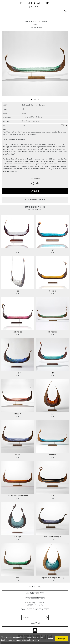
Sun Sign (17, 537)
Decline (50, 639)
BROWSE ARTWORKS (35, 27)
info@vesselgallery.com (35, 598)
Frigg (18, 250)
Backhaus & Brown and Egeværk (35, 21)
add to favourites (35, 200)
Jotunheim (17, 414)
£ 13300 (52, 499)
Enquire (35, 191)
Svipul (18, 455)
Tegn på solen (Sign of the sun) (53, 578)
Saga (53, 414)
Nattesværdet (18, 332)
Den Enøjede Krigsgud (53, 537)
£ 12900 (17, 581)
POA (17, 253)
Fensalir (18, 373)
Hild (18, 291)
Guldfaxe (52, 291)
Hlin (53, 373)
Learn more (34, 640)
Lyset (17, 578)
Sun (53, 496)
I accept (61, 639)
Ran (52, 250)
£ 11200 (52, 540)
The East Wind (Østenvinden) (18, 496)
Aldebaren (53, 455)
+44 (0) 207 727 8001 (35, 593)
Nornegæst (52, 332)
